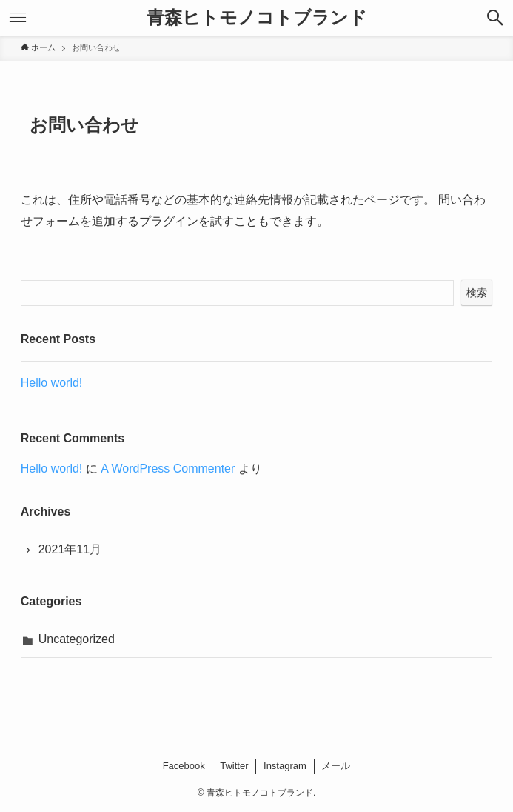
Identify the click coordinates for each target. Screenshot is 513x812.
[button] (495, 18)
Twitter (234, 766)
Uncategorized (77, 639)
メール (336, 766)
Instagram (285, 766)
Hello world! (52, 383)
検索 (477, 293)
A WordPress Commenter (168, 469)
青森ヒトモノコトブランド (257, 18)
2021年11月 (70, 549)
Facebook (184, 766)
